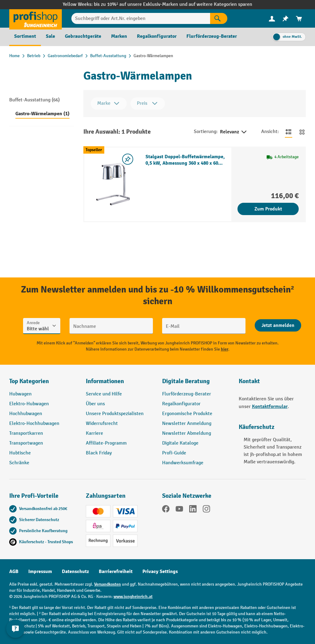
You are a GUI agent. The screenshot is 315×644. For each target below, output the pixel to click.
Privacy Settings (160, 571)
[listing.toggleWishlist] (128, 159)
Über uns (95, 404)
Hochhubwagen (26, 414)
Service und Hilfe (104, 394)
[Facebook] (166, 510)
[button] (196, 384)
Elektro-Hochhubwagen (34, 424)
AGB (14, 571)
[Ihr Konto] (272, 18)
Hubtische (20, 453)
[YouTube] (179, 510)
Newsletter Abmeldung (187, 433)
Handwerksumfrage (183, 463)
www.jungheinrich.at (133, 597)
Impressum (40, 571)
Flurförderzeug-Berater (187, 394)
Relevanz (234, 132)
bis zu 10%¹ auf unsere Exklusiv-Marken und (141, 4)
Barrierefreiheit (116, 571)
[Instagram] (206, 510)
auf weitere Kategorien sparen (220, 4)
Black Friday (99, 453)
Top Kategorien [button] (29, 381)
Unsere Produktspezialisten (115, 414)
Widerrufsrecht (102, 424)
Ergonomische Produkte (187, 414)
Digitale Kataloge (180, 443)
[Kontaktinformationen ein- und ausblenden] (15, 629)
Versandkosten (108, 584)
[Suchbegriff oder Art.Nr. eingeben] (141, 18)
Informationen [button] (105, 381)
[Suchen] (219, 18)
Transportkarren (26, 433)
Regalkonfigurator (181, 404)
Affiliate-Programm (106, 443)
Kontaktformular (270, 406)
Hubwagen (20, 394)
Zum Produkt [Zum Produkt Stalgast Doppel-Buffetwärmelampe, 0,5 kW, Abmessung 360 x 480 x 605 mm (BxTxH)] (268, 209)
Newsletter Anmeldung (187, 424)
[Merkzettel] (285, 19)
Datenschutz (75, 571)
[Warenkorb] (299, 19)
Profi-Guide (174, 453)
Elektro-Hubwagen (29, 404)
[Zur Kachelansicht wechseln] (302, 132)
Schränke (19, 463)
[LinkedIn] (193, 510)
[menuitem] (272, 19)
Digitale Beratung (186, 381)
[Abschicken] (278, 325)
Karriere (94, 433)
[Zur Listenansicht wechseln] (289, 132)
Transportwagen (26, 443)
